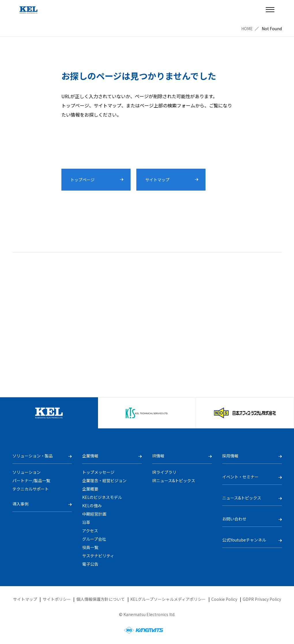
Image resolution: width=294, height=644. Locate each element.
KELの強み (92, 506)
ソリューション (27, 472)
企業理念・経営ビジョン (104, 480)
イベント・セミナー (240, 477)
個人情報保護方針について (101, 599)
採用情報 (230, 456)
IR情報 (158, 456)
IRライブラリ (164, 472)
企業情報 (90, 456)
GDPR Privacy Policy (262, 599)
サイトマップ (25, 599)
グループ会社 (94, 539)
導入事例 (20, 504)
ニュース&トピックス (242, 498)
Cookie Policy (224, 599)
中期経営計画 (94, 514)
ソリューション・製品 (33, 456)
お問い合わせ (234, 519)
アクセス (90, 531)
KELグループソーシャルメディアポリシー (168, 599)
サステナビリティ (98, 556)
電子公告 (90, 564)
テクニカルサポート (31, 489)
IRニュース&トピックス (174, 480)
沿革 (86, 522)
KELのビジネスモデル (102, 497)
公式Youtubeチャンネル (244, 540)
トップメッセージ (98, 472)
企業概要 (90, 489)
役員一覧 (90, 547)
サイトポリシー (57, 599)
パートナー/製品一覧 (31, 480)
